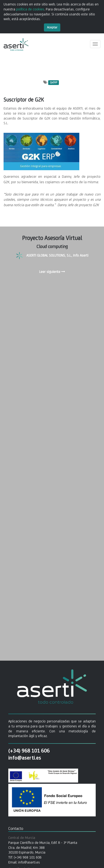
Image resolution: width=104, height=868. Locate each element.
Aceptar (52, 27)
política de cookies (30, 9)
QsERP (54, 83)
